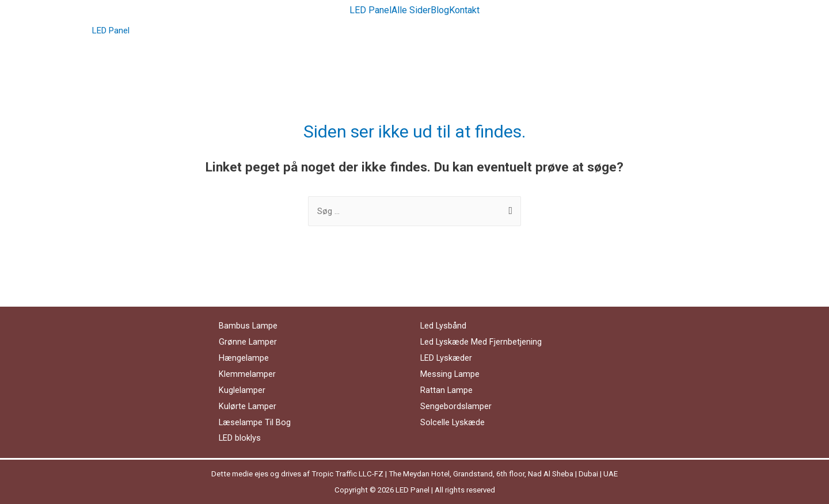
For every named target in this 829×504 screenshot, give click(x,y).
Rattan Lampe (447, 390)
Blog (440, 10)
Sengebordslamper (456, 406)
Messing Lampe (450, 374)
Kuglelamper (242, 390)
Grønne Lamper (248, 342)
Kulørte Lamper (248, 406)
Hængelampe (244, 358)
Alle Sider (411, 10)
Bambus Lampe (248, 326)
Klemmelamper (247, 374)
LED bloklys (240, 438)
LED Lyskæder (447, 358)
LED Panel (370, 10)
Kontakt (464, 10)
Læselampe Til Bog (255, 422)
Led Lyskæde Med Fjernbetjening (482, 342)
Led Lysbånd (444, 326)
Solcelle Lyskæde (453, 422)
